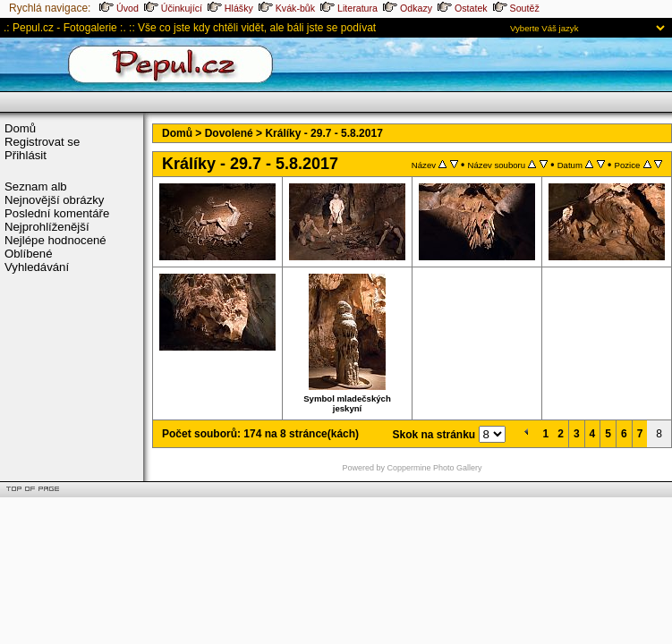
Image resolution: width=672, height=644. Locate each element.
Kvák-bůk (287, 8)
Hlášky (230, 8)
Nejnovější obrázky (54, 200)
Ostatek (463, 8)
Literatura (349, 8)
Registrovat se (42, 142)
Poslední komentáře (57, 213)
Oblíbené (29, 254)
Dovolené (229, 133)
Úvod (119, 8)
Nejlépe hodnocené (55, 240)
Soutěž (516, 8)
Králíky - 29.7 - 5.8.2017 (323, 133)
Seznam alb (36, 186)
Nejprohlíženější (47, 227)
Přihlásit (26, 155)
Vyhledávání (37, 267)
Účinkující (173, 8)
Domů (20, 128)
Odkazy (408, 8)
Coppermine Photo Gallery (434, 468)
